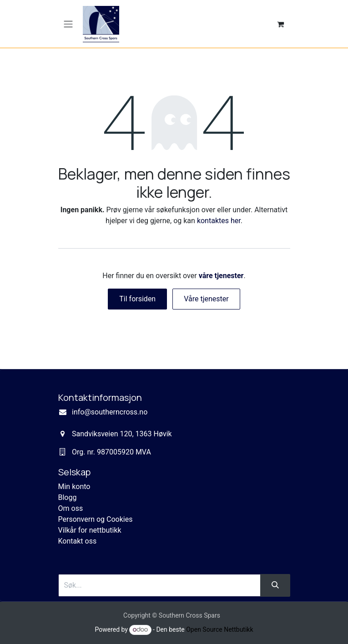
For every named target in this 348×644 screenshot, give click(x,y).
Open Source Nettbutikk (219, 629)
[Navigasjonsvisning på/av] (68, 24)
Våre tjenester (206, 299)
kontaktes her (219, 221)
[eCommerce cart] (281, 24)
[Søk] (275, 585)
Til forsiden (137, 299)
